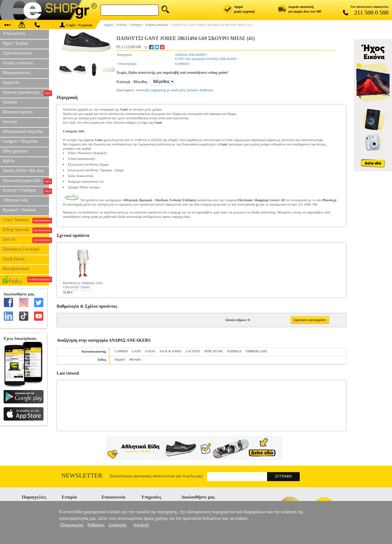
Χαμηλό (120, 359)
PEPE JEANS (214, 351)
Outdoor (10, 102)
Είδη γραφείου (16, 151)
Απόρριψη (117, 525)
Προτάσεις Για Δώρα (21, 249)
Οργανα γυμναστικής (26, 93)
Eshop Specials (26, 230)
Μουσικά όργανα (18, 112)
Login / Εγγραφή (76, 25)
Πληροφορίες (72, 525)
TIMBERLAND (256, 351)
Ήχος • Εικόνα (15, 43)
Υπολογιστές (14, 33)
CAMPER (121, 351)
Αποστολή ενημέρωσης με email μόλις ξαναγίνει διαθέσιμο (174, 90)
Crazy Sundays (26, 220)
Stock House (14, 259)
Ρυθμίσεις (96, 525)
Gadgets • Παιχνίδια (20, 141)
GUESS (150, 351)
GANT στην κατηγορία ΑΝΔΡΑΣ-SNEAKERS (206, 59)
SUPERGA (234, 351)
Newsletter (82, 476)
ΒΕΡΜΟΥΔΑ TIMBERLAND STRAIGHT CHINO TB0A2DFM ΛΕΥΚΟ (83, 286)
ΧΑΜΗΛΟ (182, 64)
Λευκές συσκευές (18, 63)
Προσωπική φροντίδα (26, 181)
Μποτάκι (135, 359)
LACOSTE (193, 351)
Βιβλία (9, 161)
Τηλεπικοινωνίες (17, 53)
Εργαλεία (11, 82)
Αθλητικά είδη (15, 200)
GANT (137, 351)
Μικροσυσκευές (17, 73)
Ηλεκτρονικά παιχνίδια (23, 131)
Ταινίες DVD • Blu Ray (23, 171)
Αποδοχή (141, 525)
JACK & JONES (171, 351)
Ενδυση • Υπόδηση (26, 191)
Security (10, 122)
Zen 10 (26, 240)
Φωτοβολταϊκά (16, 269)
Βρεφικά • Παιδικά (19, 210)
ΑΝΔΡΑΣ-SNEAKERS (190, 55)
